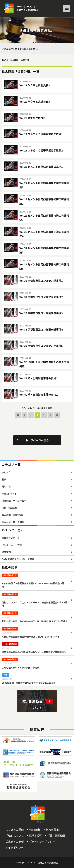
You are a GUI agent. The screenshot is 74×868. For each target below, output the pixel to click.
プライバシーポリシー (42, 842)
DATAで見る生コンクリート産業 (18, 559)
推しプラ (6, 486)
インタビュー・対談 (12, 545)
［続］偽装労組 (10, 508)
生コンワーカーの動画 (13, 522)
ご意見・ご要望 (15, 842)
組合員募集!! (53, 830)
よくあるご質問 (15, 830)
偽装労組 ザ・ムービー (14, 501)
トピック (6, 472)
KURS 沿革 (35, 835)
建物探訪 (6, 552)
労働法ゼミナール (11, 538)
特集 (4, 479)
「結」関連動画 (56, 835)
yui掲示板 (35, 830)
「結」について (15, 835)
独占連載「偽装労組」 (13, 515)
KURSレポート (9, 494)
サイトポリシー (15, 847)
